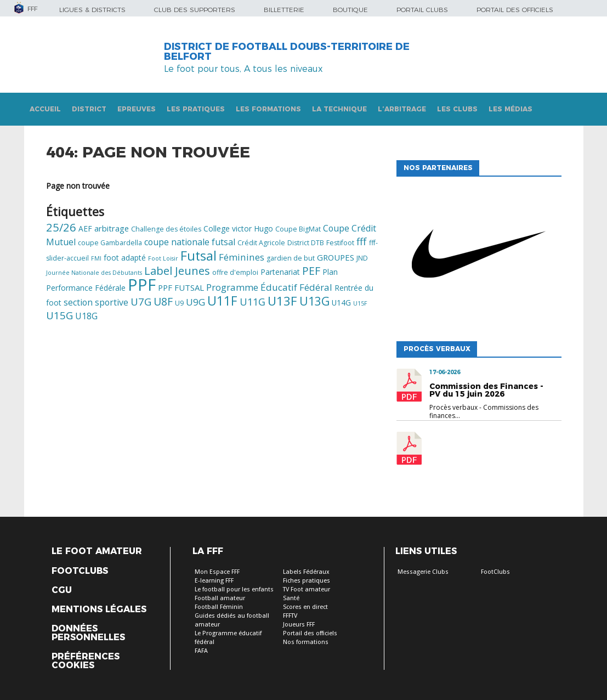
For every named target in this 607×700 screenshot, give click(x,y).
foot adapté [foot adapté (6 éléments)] (125, 258)
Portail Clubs (422, 10)
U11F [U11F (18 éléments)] (222, 301)
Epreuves (137, 109)
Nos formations (306, 642)
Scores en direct (305, 607)
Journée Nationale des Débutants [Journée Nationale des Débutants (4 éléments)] (94, 273)
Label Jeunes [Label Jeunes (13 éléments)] (177, 270)
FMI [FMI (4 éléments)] (96, 258)
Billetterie (284, 10)
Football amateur (220, 598)
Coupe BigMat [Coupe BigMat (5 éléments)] (298, 229)
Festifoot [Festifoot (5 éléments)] (340, 243)
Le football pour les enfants (234, 589)
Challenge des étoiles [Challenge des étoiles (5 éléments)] (166, 229)
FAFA (201, 651)
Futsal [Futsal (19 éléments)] (198, 256)
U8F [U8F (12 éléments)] (163, 301)
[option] (479, 256)
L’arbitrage (402, 109)
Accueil (45, 109)
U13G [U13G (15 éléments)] (314, 301)
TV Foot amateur (307, 589)
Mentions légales (99, 609)
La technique (339, 109)
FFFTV (290, 616)
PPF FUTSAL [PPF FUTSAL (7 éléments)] (181, 287)
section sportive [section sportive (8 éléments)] (96, 302)
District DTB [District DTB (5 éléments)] (306, 243)
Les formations (268, 109)
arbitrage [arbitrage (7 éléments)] (112, 228)
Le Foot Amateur (97, 551)
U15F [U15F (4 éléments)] (360, 303)
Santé (291, 598)
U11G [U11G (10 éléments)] (253, 302)
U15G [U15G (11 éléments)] (59, 315)
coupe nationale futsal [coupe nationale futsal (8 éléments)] (190, 242)
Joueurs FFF (299, 625)
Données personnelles (88, 633)
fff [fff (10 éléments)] (362, 241)
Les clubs (457, 109)
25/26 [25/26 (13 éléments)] (61, 227)
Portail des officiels (515, 10)
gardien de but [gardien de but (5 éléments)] (291, 258)
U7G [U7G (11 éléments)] (141, 301)
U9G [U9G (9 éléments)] (195, 302)
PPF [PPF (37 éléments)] (142, 285)
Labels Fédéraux (306, 572)
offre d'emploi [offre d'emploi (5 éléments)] (235, 272)
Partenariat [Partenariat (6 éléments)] (280, 272)
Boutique (350, 10)
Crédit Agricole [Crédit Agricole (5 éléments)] (261, 243)
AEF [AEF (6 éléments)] (85, 228)
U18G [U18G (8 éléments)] (86, 316)
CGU (62, 590)
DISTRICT (89, 109)
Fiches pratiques (307, 581)
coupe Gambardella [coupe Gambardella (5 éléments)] (110, 243)
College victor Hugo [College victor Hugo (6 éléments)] (238, 228)
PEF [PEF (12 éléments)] (311, 271)
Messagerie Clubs (423, 572)
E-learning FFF (214, 581)
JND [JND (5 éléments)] (362, 258)
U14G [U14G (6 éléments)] (341, 303)
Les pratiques (196, 109)
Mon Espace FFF (217, 572)
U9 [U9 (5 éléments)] (179, 303)
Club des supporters (195, 10)
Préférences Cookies (86, 661)
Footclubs (80, 571)
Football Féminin (219, 607)
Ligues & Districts (92, 10)
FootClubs (495, 572)
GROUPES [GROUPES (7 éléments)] (336, 257)
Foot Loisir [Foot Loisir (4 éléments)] (163, 258)
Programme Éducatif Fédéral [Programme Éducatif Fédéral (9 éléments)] (269, 287)
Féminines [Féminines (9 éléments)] (242, 257)
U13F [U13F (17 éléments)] (282, 301)
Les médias (510, 109)
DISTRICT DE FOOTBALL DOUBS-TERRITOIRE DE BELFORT (287, 52)
